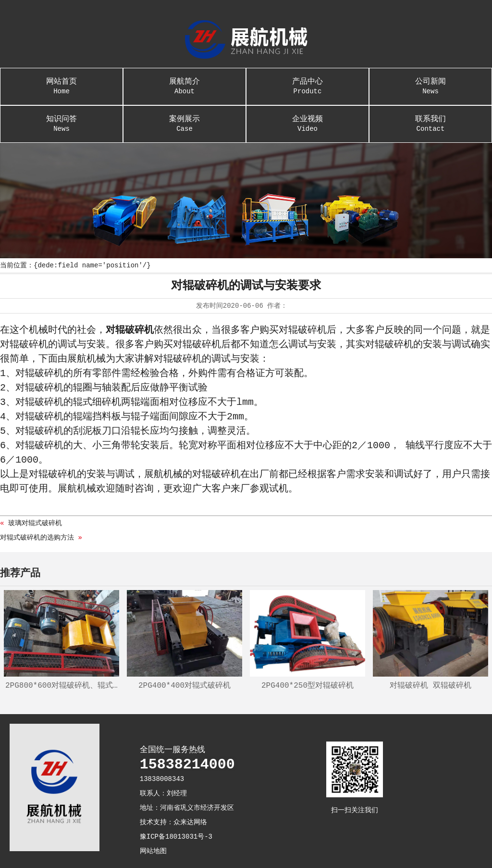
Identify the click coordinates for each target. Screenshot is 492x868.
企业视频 (307, 119)
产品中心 (307, 82)
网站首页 (61, 82)
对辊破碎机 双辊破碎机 (430, 686)
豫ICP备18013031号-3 (176, 837)
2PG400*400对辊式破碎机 (184, 686)
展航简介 (184, 82)
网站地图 (153, 851)
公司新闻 (430, 82)
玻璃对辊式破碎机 (35, 523)
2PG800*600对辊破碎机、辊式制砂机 (62, 686)
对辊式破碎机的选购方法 (37, 538)
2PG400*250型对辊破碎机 (307, 686)
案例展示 (184, 119)
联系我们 (430, 119)
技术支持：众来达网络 (173, 822)
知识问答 (61, 119)
